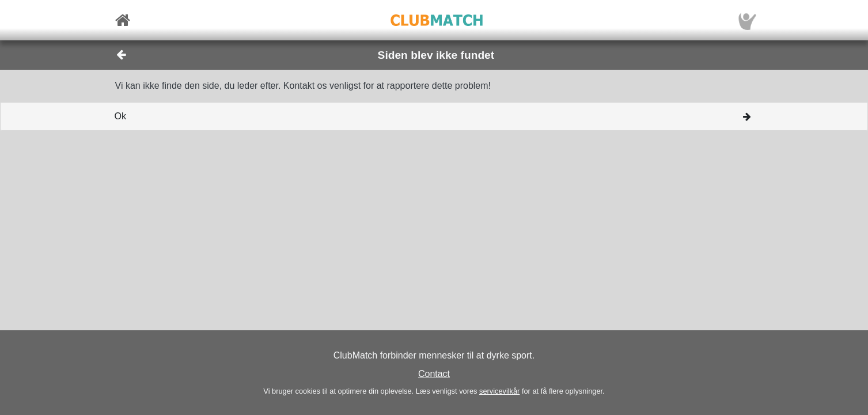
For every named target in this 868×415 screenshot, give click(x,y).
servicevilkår (499, 391)
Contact (434, 374)
